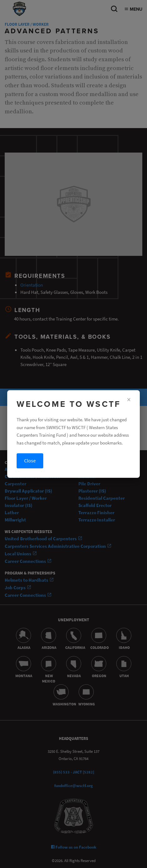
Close (30, 461)
